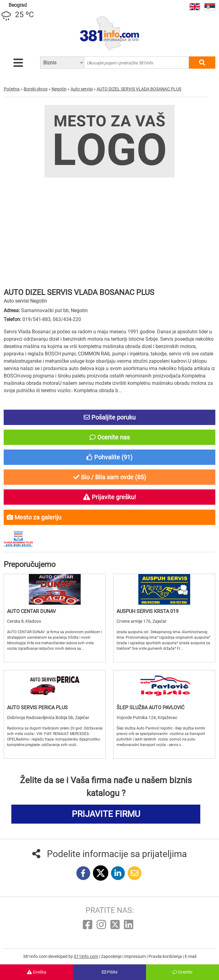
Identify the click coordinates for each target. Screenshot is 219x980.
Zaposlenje (112, 956)
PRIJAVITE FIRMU (106, 814)
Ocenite (182, 972)
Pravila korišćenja (166, 956)
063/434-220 (67, 319)
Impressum (135, 956)
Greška (37, 972)
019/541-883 (36, 319)
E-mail (190, 956)
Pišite (110, 972)
